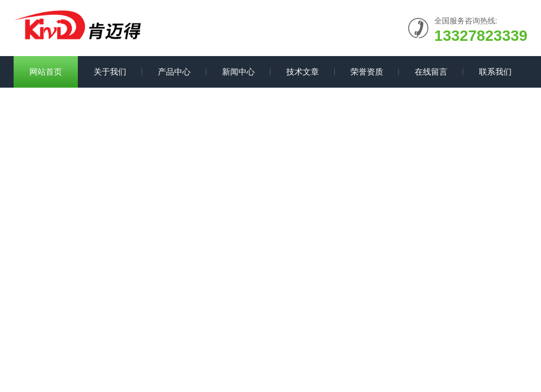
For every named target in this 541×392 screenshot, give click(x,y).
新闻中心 (238, 72)
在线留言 (431, 72)
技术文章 (303, 72)
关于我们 (110, 72)
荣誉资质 (367, 72)
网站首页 (46, 72)
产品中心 (174, 72)
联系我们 (495, 72)
